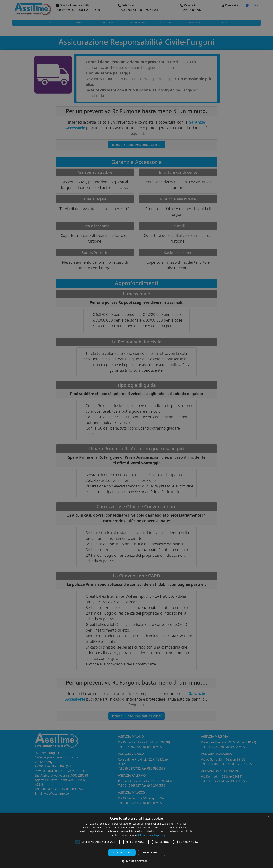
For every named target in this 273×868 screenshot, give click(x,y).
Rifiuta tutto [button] (152, 852)
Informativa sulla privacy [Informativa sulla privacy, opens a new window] (152, 835)
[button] (136, 861)
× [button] (269, 817)
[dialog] (136, 840)
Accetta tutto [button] (122, 852)
